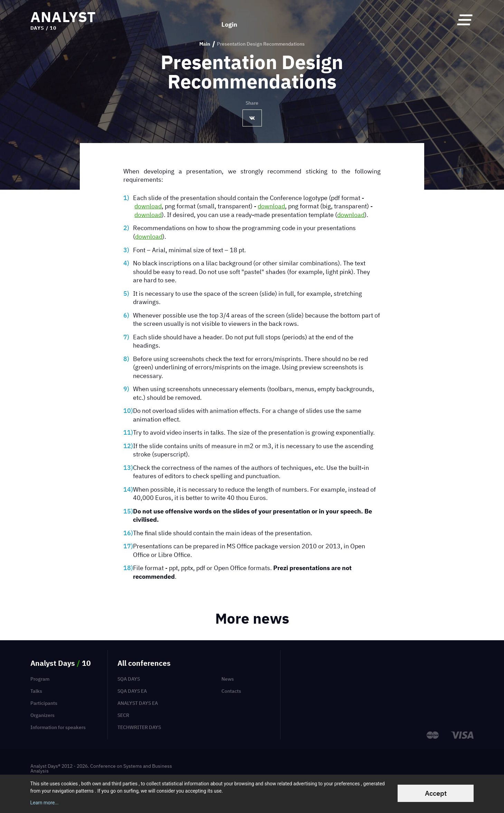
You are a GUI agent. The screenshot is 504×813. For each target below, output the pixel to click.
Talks (36, 691)
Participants (44, 703)
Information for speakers (58, 727)
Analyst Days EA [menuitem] (138, 703)
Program (40, 679)
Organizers (42, 715)
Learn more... (45, 803)
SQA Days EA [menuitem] (132, 691)
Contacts (231, 691)
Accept (436, 793)
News (228, 679)
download (148, 206)
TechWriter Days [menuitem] (139, 727)
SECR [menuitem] (123, 715)
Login (229, 20)
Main (205, 44)
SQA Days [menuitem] (129, 679)
